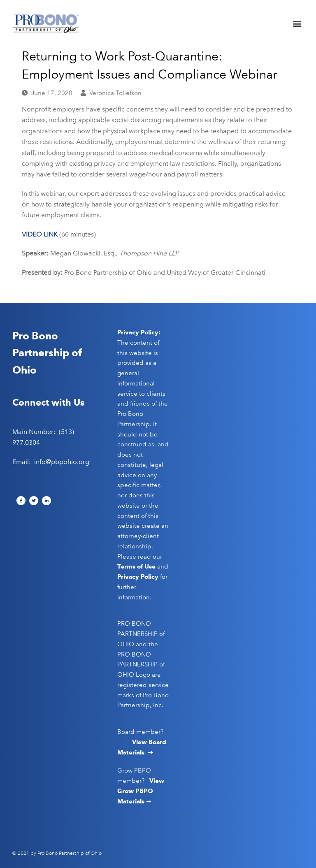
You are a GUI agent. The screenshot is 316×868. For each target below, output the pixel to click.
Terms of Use (136, 566)
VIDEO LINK (41, 234)
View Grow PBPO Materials (141, 791)
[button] (297, 24)
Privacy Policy (138, 577)
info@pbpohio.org (62, 462)
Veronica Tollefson (115, 93)
